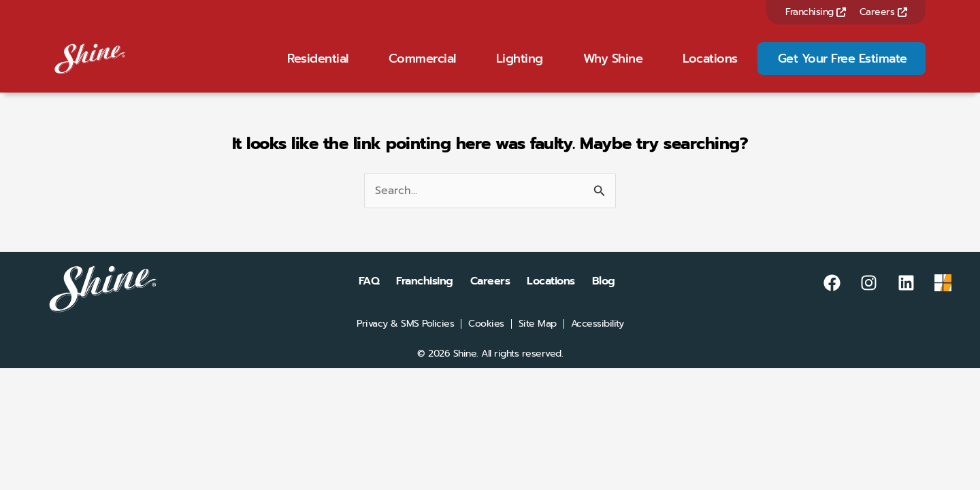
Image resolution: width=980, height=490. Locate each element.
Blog (604, 299)
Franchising (816, 12)
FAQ (369, 299)
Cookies (486, 342)
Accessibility (598, 342)
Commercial (422, 67)
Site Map (538, 342)
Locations (710, 67)
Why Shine (613, 67)
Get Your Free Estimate (843, 67)
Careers (883, 12)
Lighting (520, 67)
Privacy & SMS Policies (405, 342)
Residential (318, 67)
